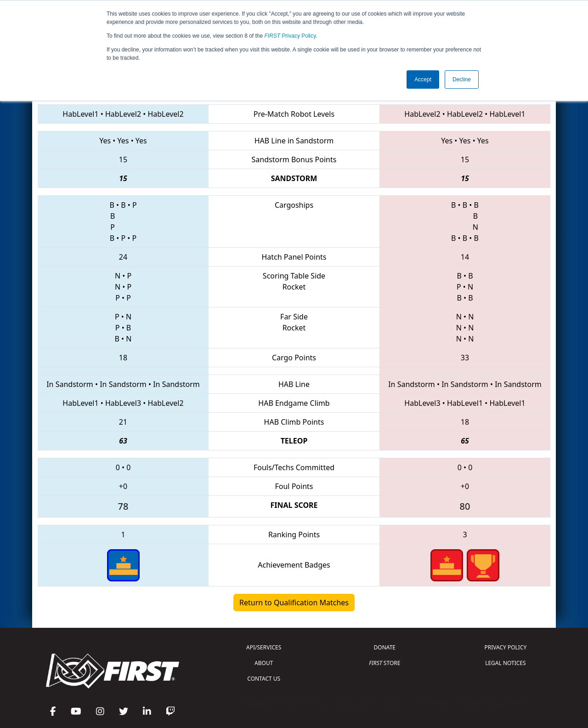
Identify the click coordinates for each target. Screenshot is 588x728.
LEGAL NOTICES (506, 663)
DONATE (385, 647)
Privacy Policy (290, 36)
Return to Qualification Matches (294, 603)
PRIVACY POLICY (505, 647)
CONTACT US (264, 679)
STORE (384, 663)
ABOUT (264, 663)
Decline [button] (462, 80)
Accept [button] (423, 80)
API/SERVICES (264, 647)
